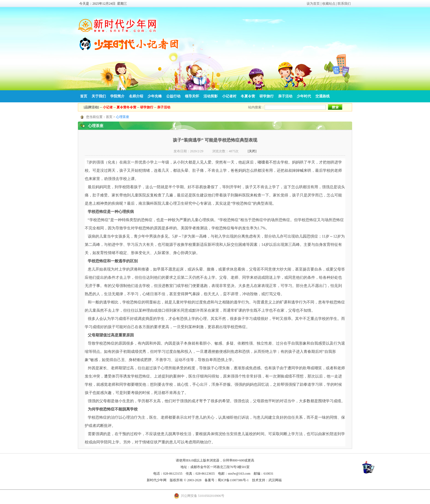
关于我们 (99, 96)
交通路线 (322, 96)
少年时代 (304, 96)
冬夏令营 (248, 96)
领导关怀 (192, 96)
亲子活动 (285, 96)
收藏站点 (329, 4)
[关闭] (252, 151)
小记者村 (229, 96)
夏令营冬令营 (126, 107)
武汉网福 (275, 480)
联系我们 (344, 4)
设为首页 (313, 4)
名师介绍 (136, 96)
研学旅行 (267, 96)
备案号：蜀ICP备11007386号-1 (227, 480)
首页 (84, 96)
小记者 (108, 107)
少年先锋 (155, 96)
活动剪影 (211, 96)
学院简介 (117, 96)
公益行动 (173, 96)
